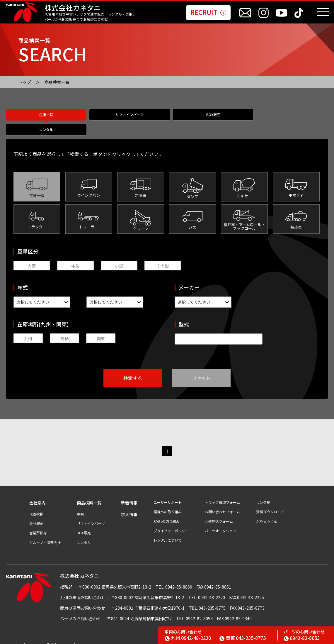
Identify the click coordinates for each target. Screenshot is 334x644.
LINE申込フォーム (219, 515)
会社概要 (36, 517)
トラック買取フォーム (222, 496)
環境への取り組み (168, 505)
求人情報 (129, 508)
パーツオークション (221, 524)
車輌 (80, 508)
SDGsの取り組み (167, 515)
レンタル (288, 121)
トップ (25, 82)
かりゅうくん (267, 515)
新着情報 (129, 496)
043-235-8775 (243, 638)
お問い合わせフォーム (222, 505)
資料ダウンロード (270, 505)
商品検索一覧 (57, 82)
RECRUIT (208, 13)
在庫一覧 (46, 121)
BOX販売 (207, 121)
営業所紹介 (38, 526)
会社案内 (38, 496)
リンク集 (263, 496)
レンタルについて (168, 534)
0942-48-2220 (188, 638)
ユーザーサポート (168, 496)
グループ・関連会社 (45, 536)
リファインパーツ (127, 121)
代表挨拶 (36, 508)
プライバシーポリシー (171, 524)
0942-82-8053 (302, 638)
